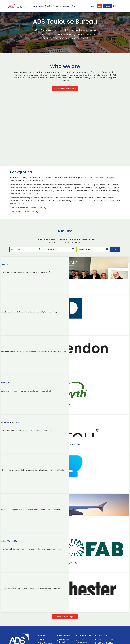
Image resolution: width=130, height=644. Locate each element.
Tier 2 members (83, 641)
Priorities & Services (53, 6)
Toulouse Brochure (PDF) (27, 212)
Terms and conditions (107, 639)
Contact (107, 6)
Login (93, 6)
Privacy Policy (104, 635)
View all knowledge (65, 617)
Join (100, 6)
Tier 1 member (85, 635)
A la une (75, 6)
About (41, 6)
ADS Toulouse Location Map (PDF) (31, 208)
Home (35, 6)
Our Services (65, 635)
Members (67, 6)
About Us (44, 639)
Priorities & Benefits (64, 641)
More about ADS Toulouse (65, 88)
